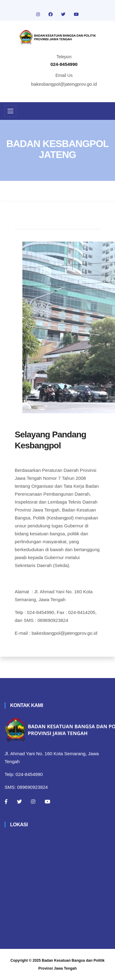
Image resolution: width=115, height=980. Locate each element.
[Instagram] (33, 802)
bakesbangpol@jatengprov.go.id (64, 84)
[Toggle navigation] (10, 111)
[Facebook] (6, 802)
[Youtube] (48, 802)
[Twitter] (19, 802)
